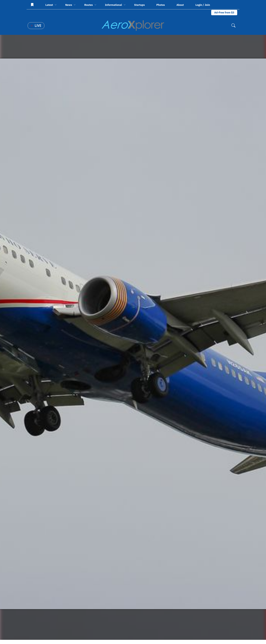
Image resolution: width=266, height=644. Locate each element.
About (180, 5)
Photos (161, 5)
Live (36, 26)
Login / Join (203, 5)
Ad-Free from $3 (224, 13)
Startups (139, 5)
